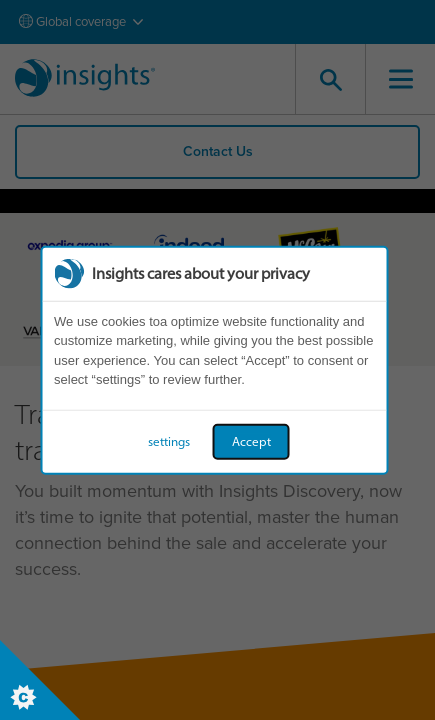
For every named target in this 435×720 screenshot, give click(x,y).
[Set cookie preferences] (40, 680)
